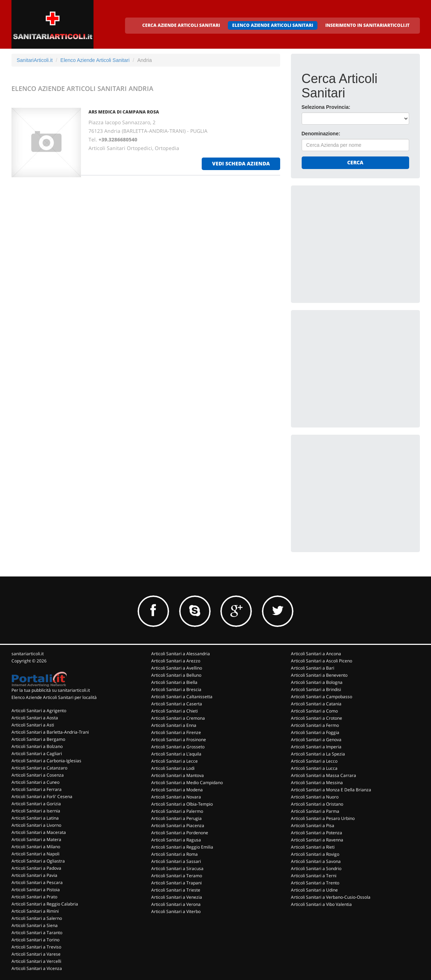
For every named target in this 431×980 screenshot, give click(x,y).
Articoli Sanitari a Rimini (35, 911)
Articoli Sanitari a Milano (36, 847)
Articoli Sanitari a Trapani (176, 883)
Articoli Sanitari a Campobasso (322, 697)
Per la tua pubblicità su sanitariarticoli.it (51, 690)
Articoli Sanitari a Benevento (319, 675)
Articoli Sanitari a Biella (174, 682)
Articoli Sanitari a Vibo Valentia (321, 904)
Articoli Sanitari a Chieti (174, 711)
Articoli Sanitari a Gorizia (36, 804)
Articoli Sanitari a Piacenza (178, 825)
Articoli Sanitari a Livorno (36, 825)
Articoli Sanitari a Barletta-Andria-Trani (50, 732)
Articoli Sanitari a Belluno (176, 675)
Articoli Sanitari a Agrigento (39, 711)
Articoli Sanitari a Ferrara (37, 789)
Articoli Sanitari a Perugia (176, 818)
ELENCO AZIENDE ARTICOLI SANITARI (273, 25)
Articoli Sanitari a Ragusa (176, 840)
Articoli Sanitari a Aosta (35, 718)
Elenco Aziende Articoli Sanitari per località (54, 697)
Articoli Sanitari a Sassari (176, 861)
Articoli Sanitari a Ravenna (317, 840)
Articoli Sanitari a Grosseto (178, 747)
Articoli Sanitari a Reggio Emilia (182, 847)
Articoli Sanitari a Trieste (176, 890)
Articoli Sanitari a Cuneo (35, 782)
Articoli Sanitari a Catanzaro (39, 768)
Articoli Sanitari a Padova (36, 868)
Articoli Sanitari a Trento (315, 883)
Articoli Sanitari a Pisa (313, 825)
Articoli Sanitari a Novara (176, 797)
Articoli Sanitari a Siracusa (177, 868)
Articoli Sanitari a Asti (33, 725)
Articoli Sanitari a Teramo (177, 876)
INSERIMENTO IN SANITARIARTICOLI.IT (367, 25)
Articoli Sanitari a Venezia (177, 897)
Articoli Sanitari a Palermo (177, 811)
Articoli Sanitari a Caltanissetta (182, 697)
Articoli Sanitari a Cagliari (37, 754)
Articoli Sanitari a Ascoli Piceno (322, 661)
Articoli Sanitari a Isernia (36, 811)
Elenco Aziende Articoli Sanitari (95, 60)
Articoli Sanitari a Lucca (314, 768)
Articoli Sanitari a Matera (36, 839)
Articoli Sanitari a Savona (316, 861)
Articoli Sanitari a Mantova (178, 775)
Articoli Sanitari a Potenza (317, 833)
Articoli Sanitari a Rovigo (315, 854)
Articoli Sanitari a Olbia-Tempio (182, 804)
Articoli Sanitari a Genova (316, 740)
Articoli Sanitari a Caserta (177, 704)
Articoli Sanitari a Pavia (34, 875)
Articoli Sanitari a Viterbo (176, 911)
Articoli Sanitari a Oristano (317, 804)
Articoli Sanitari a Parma (315, 811)
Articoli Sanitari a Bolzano (37, 746)
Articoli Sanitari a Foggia (315, 732)
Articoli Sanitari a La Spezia (318, 754)
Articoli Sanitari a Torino (35, 940)
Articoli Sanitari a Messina (317, 783)
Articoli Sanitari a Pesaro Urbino (323, 818)
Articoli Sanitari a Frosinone (179, 740)
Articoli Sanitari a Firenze (176, 732)
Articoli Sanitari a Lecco (314, 761)
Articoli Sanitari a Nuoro (315, 797)
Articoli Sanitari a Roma (174, 854)
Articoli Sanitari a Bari (313, 668)
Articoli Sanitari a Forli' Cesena (42, 796)
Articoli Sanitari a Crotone (317, 718)
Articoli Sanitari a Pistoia (36, 890)
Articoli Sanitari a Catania (316, 704)
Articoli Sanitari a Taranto (37, 933)
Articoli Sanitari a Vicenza (37, 968)
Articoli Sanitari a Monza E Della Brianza (331, 790)
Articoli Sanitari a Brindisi (316, 689)
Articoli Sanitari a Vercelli (36, 961)
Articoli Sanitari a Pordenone (180, 833)
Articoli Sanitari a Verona (176, 904)
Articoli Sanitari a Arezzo (176, 661)
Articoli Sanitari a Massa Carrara (324, 775)
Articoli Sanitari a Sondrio (316, 868)
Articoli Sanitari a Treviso (36, 947)
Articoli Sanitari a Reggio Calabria (45, 904)
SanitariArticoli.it (35, 60)
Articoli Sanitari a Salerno (37, 918)
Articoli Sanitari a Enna (174, 725)
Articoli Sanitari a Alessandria (181, 654)
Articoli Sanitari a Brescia (176, 689)
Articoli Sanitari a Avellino (177, 668)
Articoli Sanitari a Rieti (313, 847)
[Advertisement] (355, 241)
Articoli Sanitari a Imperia (316, 747)
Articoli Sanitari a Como (314, 711)
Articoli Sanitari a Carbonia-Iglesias (46, 761)
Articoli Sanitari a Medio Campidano (187, 783)
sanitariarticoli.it (28, 654)
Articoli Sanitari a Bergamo (38, 739)
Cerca (355, 162)
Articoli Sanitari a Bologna (317, 682)
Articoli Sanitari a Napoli (35, 854)
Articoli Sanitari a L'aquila (176, 754)
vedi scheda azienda (241, 163)
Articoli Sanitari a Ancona (316, 654)
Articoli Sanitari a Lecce (174, 761)
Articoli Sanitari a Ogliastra (38, 861)
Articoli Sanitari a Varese (36, 954)
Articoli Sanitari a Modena (177, 790)
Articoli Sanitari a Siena (35, 925)
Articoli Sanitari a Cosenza (38, 775)
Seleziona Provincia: (326, 107)
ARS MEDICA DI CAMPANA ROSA (124, 112)
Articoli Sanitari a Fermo (315, 725)
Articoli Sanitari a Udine (314, 890)
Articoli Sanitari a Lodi (173, 768)
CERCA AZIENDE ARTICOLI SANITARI (181, 25)
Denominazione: (321, 134)
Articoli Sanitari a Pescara (37, 882)
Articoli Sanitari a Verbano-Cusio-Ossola (331, 897)
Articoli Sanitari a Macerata (39, 832)
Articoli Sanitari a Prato (34, 897)
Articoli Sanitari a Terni (314, 876)
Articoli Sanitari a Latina (35, 818)
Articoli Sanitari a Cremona (178, 718)
